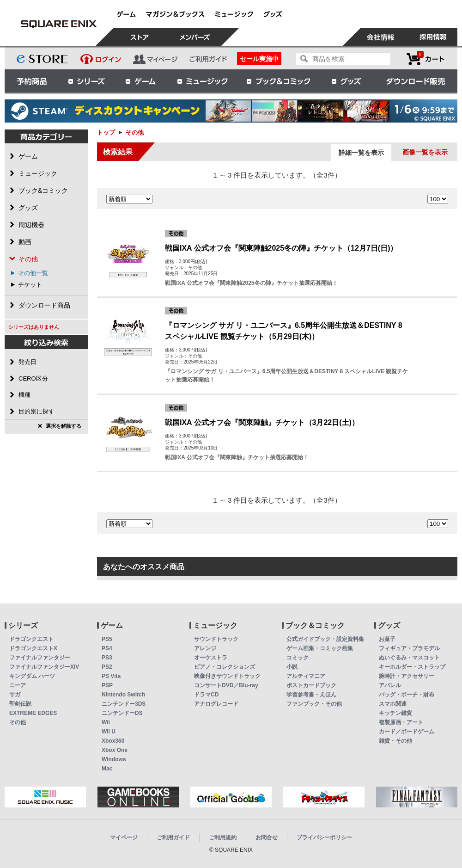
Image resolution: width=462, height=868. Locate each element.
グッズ (347, 81)
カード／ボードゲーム (407, 732)
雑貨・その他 (395, 741)
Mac (107, 769)
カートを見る (426, 59)
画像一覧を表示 (425, 152)
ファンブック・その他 (314, 704)
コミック (298, 658)
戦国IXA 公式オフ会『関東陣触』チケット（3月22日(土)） (262, 422)
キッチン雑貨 (395, 713)
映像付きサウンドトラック (227, 676)
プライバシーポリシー (324, 837)
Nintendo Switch (123, 695)
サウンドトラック (216, 639)
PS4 (107, 648)
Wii (106, 722)
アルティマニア (306, 676)
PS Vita (111, 676)
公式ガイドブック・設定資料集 (325, 639)
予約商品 (32, 81)
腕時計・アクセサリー (407, 676)
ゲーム (141, 81)
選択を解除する (64, 426)
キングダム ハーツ (32, 676)
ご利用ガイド (173, 837)
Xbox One (115, 750)
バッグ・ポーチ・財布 (407, 695)
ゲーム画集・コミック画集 (320, 648)
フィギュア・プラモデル (409, 648)
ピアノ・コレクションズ (225, 667)
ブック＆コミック (278, 81)
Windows (114, 759)
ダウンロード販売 (416, 81)
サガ (15, 695)
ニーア (18, 685)
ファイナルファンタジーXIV (44, 667)
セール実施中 (259, 59)
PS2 (107, 667)
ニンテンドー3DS (124, 704)
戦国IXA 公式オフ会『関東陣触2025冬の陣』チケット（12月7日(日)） (281, 248)
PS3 (107, 658)
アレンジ (205, 648)
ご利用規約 (223, 837)
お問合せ (267, 837)
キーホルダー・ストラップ (412, 667)
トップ (106, 132)
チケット (30, 285)
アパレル (390, 685)
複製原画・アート (401, 722)
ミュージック (202, 81)
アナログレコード (216, 704)
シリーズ (86, 81)
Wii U (109, 732)
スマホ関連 (393, 704)
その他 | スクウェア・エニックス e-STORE (59, 24)
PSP (107, 685)
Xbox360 (113, 741)
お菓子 (387, 639)
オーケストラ (211, 658)
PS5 (107, 639)
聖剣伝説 (20, 704)
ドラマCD (206, 695)
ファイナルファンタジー (40, 658)
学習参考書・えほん (311, 695)
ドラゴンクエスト (31, 639)
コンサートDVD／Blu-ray (226, 685)
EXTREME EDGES (33, 713)
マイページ (124, 837)
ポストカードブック (311, 685)
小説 (292, 667)
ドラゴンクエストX (33, 648)
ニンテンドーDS (122, 713)
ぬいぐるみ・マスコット (409, 658)
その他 (18, 722)
